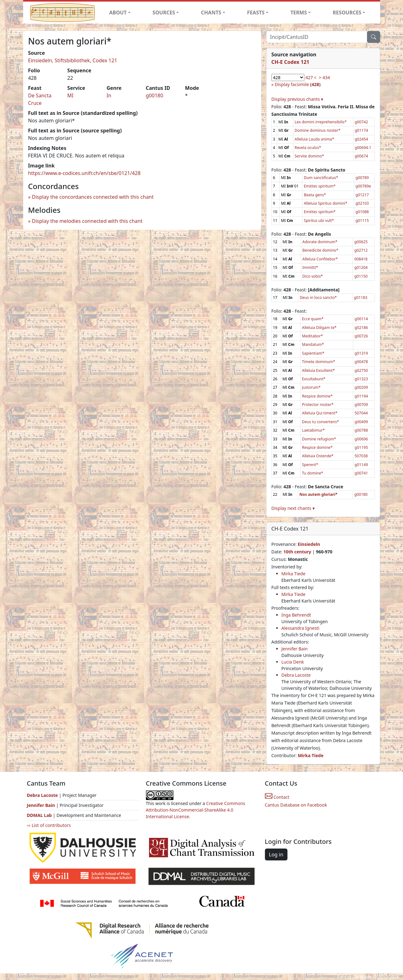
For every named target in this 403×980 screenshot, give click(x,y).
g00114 (361, 319)
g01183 (361, 298)
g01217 (362, 195)
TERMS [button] (299, 13)
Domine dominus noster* (318, 130)
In (109, 95)
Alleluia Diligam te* (319, 328)
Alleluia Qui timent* (320, 413)
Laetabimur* (313, 430)
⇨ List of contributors (49, 825)
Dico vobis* (313, 276)
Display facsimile (297, 84)
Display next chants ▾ (293, 508)
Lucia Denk (293, 662)
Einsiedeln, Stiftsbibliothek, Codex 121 (73, 60)
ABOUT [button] (118, 13)
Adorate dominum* (320, 242)
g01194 (361, 396)
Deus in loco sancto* (318, 298)
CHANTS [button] (211, 13)
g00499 (361, 422)
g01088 (362, 212)
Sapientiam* (313, 353)
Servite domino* (309, 156)
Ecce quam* (313, 319)
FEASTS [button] (256, 13)
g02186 (361, 328)
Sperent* (310, 465)
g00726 (361, 336)
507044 (361, 413)
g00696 (361, 439)
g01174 (362, 130)
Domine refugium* (319, 439)
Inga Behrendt (296, 615)
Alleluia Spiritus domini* (325, 203)
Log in (276, 854)
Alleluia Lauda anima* (314, 139)
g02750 (361, 370)
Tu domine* (313, 473)
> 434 (324, 77)
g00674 (362, 156)
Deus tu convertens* (320, 422)
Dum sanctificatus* (321, 178)
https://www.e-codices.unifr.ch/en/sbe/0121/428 (84, 173)
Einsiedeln (309, 544)
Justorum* (311, 387)
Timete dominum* (318, 362)
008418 (361, 259)
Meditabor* (312, 336)
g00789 (362, 178)
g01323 (361, 379)
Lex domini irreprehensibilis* (321, 122)
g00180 (154, 95)
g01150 (361, 276)
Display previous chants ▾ (297, 99)
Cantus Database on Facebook (296, 805)
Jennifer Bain (295, 649)
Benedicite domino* (320, 250)
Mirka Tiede (294, 574)
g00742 (362, 122)
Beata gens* (315, 195)
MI (70, 95)
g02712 (361, 250)
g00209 (361, 387)
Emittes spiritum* (320, 186)
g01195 (361, 447)
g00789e (363, 186)
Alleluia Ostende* (318, 456)
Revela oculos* (308, 148)
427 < (311, 77)
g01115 (362, 221)
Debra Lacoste (296, 675)
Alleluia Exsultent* (318, 370)
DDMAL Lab (39, 815)
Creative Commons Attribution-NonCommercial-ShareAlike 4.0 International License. (196, 810)
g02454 (362, 139)
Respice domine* (317, 396)
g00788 (361, 430)
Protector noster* (318, 405)
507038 (361, 456)
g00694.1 (363, 148)
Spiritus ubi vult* (319, 221)
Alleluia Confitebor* (320, 259)
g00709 (361, 405)
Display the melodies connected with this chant (87, 221)
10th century (297, 552)
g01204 (361, 267)
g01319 (361, 353)
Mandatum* (313, 344)
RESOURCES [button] (347, 13)
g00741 (361, 473)
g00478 (361, 362)
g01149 (361, 465)
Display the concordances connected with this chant (93, 197)
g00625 (361, 242)
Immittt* (310, 267)
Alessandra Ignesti (300, 628)
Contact (277, 797)
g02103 (362, 203)
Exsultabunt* (314, 379)
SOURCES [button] (164, 13)
